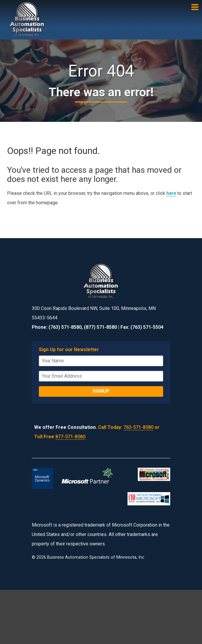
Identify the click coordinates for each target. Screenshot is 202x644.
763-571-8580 (138, 427)
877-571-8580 (70, 437)
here (171, 193)
